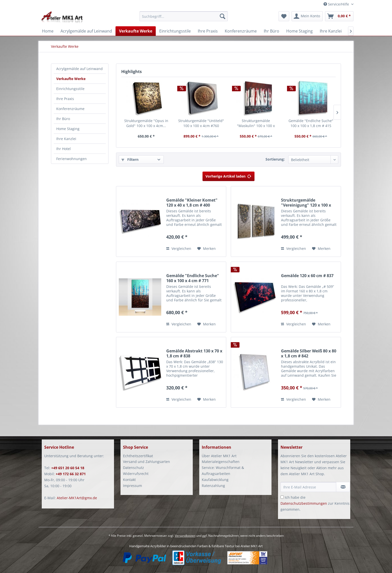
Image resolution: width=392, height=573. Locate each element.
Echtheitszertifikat (138, 456)
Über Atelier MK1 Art (219, 456)
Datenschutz (133, 468)
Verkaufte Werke (71, 79)
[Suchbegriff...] (184, 16)
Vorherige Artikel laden (228, 175)
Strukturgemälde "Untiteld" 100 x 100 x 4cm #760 (201, 123)
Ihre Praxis (65, 99)
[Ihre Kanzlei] (331, 31)
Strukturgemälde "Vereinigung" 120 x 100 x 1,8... (306, 203)
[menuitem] (184, 19)
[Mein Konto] (307, 16)
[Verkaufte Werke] (136, 31)
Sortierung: (275, 159)
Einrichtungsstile (70, 89)
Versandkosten (185, 536)
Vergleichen (179, 248)
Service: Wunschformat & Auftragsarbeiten (223, 471)
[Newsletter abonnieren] (343, 487)
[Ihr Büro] (271, 31)
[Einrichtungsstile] (175, 31)
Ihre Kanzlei (66, 139)
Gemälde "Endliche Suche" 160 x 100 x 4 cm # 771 (193, 278)
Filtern (130, 159)
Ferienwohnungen (71, 159)
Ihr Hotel (63, 149)
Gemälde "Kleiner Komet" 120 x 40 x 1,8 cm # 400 (192, 203)
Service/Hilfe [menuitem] (337, 4)
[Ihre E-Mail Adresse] (308, 487)
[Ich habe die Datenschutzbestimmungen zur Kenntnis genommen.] (282, 497)
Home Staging (68, 129)
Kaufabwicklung (215, 480)
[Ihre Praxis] (208, 31)
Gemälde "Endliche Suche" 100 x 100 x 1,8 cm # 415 (311, 123)
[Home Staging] (299, 31)
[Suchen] (222, 16)
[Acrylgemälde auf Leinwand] (86, 31)
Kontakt (129, 480)
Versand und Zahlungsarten (146, 462)
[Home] (48, 31)
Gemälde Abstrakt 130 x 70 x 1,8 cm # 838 (194, 353)
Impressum (132, 486)
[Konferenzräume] (241, 31)
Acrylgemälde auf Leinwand (79, 69)
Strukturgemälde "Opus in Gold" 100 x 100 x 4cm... (146, 123)
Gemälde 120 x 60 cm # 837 (307, 276)
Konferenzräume (70, 109)
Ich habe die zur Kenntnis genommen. (315, 503)
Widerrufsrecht (136, 474)
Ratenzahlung (213, 486)
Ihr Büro (63, 119)
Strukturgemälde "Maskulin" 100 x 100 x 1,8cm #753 (256, 123)
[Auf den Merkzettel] (206, 249)
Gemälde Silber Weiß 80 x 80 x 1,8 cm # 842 (309, 353)
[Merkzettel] (284, 16)
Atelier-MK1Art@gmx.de (77, 498)
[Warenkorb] (339, 16)
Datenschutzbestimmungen (304, 503)
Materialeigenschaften (221, 462)
